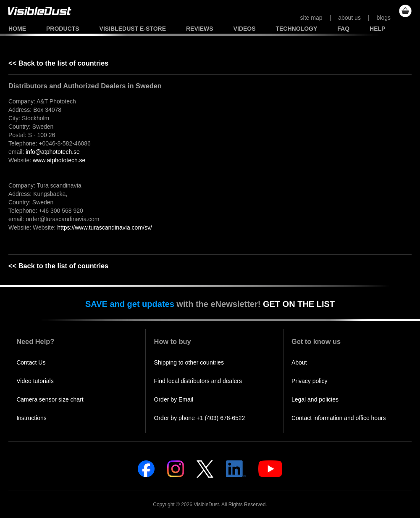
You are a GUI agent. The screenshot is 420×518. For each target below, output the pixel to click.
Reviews (200, 29)
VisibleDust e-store (133, 29)
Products (63, 29)
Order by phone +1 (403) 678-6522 (200, 418)
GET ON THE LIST (299, 304)
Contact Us (31, 362)
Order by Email (174, 399)
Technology (296, 29)
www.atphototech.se (59, 160)
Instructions (31, 418)
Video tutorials (35, 381)
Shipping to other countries (189, 362)
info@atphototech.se (53, 152)
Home (17, 29)
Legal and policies (315, 399)
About (299, 362)
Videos (245, 29)
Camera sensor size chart (50, 399)
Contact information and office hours (339, 418)
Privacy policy (310, 381)
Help (377, 29)
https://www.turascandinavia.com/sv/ (105, 227)
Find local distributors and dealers (198, 381)
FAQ (343, 29)
